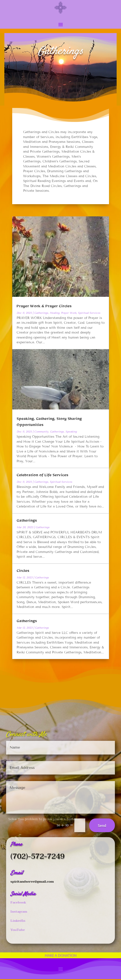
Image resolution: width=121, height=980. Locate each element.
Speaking (71, 432)
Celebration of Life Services (42, 476)
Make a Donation (61, 956)
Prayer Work (69, 313)
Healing (55, 313)
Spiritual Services (89, 313)
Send (102, 826)
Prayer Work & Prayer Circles (44, 307)
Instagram (19, 912)
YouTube (18, 930)
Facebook (18, 902)
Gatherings (41, 313)
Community (41, 432)
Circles (23, 572)
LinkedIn (18, 921)
